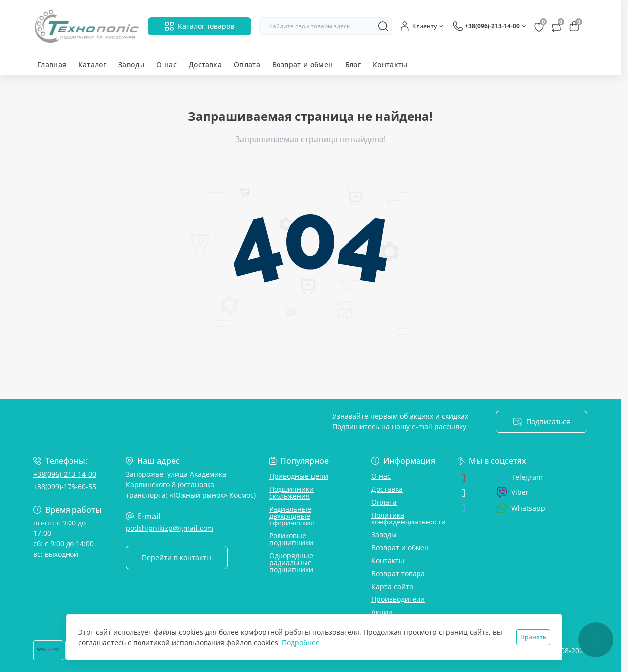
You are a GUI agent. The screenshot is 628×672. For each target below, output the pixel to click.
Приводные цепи (299, 476)
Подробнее (301, 642)
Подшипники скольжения (291, 492)
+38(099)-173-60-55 (65, 486)
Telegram (520, 477)
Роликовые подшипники (291, 539)
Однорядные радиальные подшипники (291, 562)
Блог (353, 64)
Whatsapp (521, 508)
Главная (52, 64)
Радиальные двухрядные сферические (292, 516)
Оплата (247, 64)
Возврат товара (398, 573)
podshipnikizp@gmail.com (170, 528)
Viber (513, 492)
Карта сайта (392, 586)
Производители (398, 599)
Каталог (93, 64)
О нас (167, 64)
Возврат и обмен (302, 64)
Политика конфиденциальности (409, 518)
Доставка (205, 64)
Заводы (131, 64)
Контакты (390, 64)
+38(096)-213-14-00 (65, 474)
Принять (533, 637)
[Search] (383, 26)
